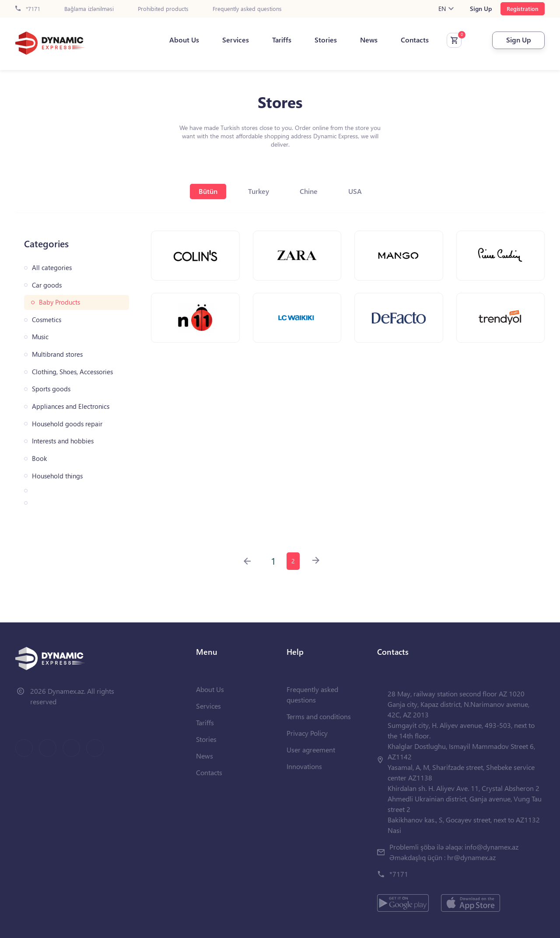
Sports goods (51, 389)
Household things (57, 476)
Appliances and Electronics (71, 406)
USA (355, 191)
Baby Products (59, 302)
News (369, 40)
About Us (184, 40)
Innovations (304, 766)
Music (40, 337)
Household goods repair (67, 424)
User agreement (311, 750)
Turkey (259, 191)
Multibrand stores (57, 354)
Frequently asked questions (247, 9)
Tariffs (282, 40)
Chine (309, 191)
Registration (523, 9)
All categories (52, 268)
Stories (326, 40)
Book (39, 458)
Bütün (208, 191)
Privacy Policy (307, 733)
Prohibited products (163, 9)
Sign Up (481, 9)
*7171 (28, 9)
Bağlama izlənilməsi (89, 9)
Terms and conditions (319, 716)
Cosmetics (47, 320)
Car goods (47, 285)
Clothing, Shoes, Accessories (72, 372)
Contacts (415, 40)
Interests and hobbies (63, 441)
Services (236, 40)
